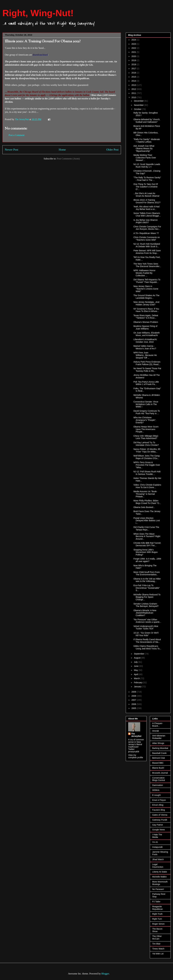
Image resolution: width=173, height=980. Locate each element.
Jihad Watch (158, 859)
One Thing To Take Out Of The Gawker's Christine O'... (146, 187)
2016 (134, 73)
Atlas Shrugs (158, 743)
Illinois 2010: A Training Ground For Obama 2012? (147, 201)
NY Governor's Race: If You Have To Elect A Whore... (146, 310)
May (136, 670)
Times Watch (158, 949)
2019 (134, 60)
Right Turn (157, 919)
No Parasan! (158, 889)
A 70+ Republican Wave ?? (146, 233)
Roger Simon (158, 924)
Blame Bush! (158, 768)
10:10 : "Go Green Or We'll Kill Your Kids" (146, 634)
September (139, 654)
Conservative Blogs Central (159, 779)
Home (62, 150)
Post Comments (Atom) (68, 159)
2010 (134, 97)
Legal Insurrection (158, 866)
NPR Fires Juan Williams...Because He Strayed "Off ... (145, 355)
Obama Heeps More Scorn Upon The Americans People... (146, 429)
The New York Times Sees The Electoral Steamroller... (147, 265)
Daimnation (158, 785)
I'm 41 (155, 842)
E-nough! (157, 795)
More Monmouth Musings (160, 883)
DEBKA (156, 790)
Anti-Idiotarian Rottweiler (159, 737)
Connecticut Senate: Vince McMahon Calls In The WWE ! (146, 404)
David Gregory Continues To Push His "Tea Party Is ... (147, 412)
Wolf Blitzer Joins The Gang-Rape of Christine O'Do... (147, 457)
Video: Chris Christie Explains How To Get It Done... (147, 486)
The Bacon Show (157, 930)
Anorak (156, 731)
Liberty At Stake (160, 872)
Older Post (112, 150)
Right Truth (157, 914)
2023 (134, 44)
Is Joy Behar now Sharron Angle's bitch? (146, 221)
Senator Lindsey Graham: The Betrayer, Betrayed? (146, 605)
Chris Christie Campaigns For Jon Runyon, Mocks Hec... (147, 228)
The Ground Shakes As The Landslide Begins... (146, 297)
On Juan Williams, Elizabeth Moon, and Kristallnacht (147, 334)
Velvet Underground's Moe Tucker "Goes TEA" (146, 627)
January (138, 687)
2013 (134, 85)
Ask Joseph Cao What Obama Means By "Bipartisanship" (144, 148)
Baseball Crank (159, 753)
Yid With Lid (158, 954)
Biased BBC (158, 763)
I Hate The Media (157, 836)
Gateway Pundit (160, 820)
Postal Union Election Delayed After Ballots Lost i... (147, 521)
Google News (159, 830)
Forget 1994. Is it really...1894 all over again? (147, 560)
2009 (134, 692)
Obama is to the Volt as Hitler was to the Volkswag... (147, 580)
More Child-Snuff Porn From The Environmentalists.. (147, 573)
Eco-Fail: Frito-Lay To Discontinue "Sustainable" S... (147, 588)
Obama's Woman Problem (146, 322)
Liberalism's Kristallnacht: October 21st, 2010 (145, 341)
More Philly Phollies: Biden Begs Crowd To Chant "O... (147, 502)
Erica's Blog (158, 805)
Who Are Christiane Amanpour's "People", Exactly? (145, 420)
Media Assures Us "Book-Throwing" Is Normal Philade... (145, 494)
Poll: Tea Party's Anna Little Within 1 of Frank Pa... (146, 383)
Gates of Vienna (160, 815)
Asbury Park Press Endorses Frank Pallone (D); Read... (147, 363)
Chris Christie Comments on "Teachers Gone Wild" (147, 239)
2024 (134, 40)
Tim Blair (156, 944)
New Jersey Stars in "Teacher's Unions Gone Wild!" (146, 289)
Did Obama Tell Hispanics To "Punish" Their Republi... (147, 281)
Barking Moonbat (160, 748)
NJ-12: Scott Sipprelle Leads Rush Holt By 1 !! (147, 166)
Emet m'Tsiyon (159, 800)
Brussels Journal (160, 773)
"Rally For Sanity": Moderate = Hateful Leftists (147, 141)
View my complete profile (136, 756)
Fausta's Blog (159, 810)
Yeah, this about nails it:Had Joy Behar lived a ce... (146, 208)
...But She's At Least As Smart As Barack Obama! (146, 195)
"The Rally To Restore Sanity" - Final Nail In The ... (147, 179)
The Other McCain (157, 937)
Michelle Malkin (159, 877)
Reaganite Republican (158, 908)
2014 (134, 81)
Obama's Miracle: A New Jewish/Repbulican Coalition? (145, 613)
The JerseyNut (136, 735)
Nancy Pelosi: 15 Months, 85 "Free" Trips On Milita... (147, 450)
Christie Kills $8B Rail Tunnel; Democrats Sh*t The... (147, 544)
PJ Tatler (156, 902)
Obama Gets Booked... (144, 507)
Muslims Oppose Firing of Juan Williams (145, 327)
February (138, 682)
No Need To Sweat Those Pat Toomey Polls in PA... (147, 370)
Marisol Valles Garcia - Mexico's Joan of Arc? (145, 347)
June (136, 666)
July (136, 662)
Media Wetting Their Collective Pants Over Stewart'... (145, 158)
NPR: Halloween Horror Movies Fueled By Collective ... (144, 273)
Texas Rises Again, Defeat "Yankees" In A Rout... (146, 317)
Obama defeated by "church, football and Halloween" (147, 121)
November (139, 105)
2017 (134, 69)
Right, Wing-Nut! (38, 13)
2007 (134, 700)
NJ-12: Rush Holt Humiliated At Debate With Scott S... (147, 245)
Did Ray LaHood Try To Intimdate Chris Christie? (146, 444)
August (137, 658)
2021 (134, 52)
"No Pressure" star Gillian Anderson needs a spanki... (147, 621)
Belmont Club (159, 758)
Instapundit (157, 847)
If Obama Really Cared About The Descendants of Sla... (147, 641)
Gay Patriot (158, 825)
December (139, 101)
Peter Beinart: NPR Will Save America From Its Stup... (147, 252)
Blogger (105, 974)
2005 (134, 708)
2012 (134, 89)
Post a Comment (17, 135)
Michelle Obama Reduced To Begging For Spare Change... (147, 597)
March (137, 678)
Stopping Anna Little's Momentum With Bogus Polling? (146, 552)
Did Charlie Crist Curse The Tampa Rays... (146, 528)
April (136, 674)
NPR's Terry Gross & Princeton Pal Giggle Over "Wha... (147, 465)
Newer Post (12, 150)
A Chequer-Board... (158, 725)
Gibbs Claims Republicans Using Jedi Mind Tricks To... (147, 647)
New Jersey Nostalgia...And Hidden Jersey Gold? (146, 303)
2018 (134, 64)
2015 (134, 77)
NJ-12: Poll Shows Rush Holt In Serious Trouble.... (147, 473)
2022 (134, 48)
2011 (134, 93)
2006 (134, 704)
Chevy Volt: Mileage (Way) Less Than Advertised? (146, 437)
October (138, 109)
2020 (134, 56)
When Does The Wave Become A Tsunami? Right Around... (147, 536)
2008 (134, 696)
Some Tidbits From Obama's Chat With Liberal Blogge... (147, 214)
